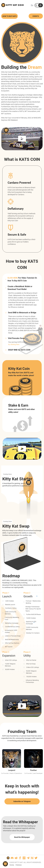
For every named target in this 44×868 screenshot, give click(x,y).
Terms (12, 865)
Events (36, 16)
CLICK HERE (13, 278)
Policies (19, 865)
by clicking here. (14, 344)
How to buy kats (10, 16)
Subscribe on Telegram (22, 801)
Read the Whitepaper (22, 837)
